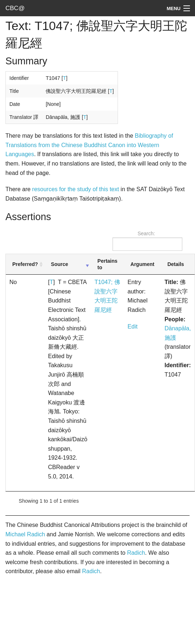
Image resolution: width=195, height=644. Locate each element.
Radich (136, 553)
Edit (133, 327)
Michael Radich (25, 534)
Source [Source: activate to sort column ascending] (60, 264)
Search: (147, 241)
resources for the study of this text (76, 189)
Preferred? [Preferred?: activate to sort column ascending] (25, 264)
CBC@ (15, 8)
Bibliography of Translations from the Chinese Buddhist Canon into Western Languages (89, 145)
